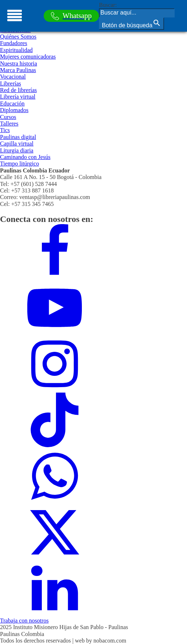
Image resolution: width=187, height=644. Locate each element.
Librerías (11, 84)
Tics (5, 130)
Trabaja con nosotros (24, 621)
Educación (12, 104)
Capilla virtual (17, 144)
